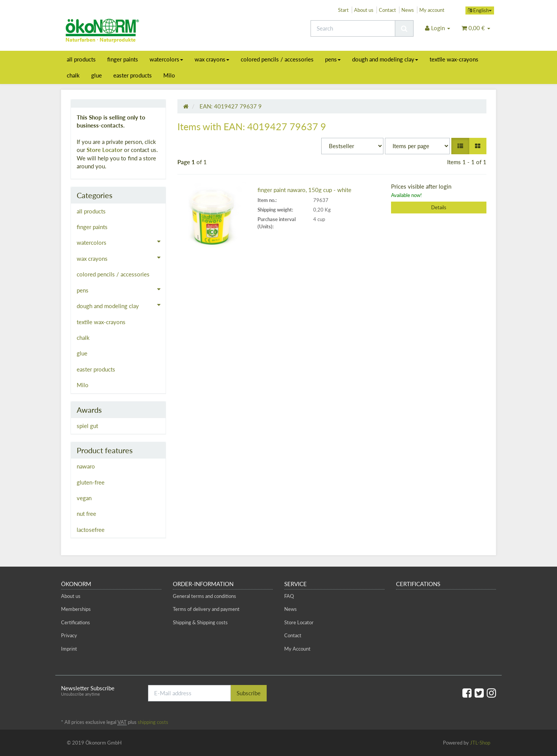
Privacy (69, 635)
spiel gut (87, 426)
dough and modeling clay (385, 59)
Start (343, 10)
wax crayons (212, 59)
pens (333, 59)
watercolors (166, 59)
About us (364, 10)
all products (81, 59)
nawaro (86, 466)
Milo (169, 75)
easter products (133, 75)
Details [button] (439, 207)
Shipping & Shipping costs (200, 622)
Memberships (76, 609)
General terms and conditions (204, 596)
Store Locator (105, 150)
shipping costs (153, 722)
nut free (86, 514)
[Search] (353, 28)
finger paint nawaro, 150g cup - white (304, 190)
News (408, 10)
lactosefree (91, 530)
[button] (460, 146)
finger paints (123, 59)
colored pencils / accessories (277, 59)
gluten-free (91, 482)
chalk (73, 75)
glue (97, 75)
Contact (387, 10)
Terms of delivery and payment (206, 609)
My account (432, 10)
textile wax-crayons (454, 59)
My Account (297, 649)
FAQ (289, 596)
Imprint (69, 649)
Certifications (76, 622)
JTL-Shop (480, 743)
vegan (84, 498)
